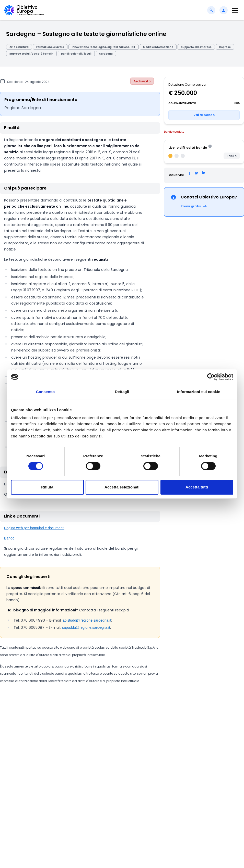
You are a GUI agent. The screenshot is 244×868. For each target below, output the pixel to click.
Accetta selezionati (122, 487)
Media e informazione (158, 47)
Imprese (225, 47)
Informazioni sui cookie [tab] (199, 392)
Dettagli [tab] (122, 392)
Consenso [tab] (45, 392)
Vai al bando (204, 115)
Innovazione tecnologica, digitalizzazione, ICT (104, 47)
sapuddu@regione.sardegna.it (86, 627)
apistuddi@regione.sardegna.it (87, 620)
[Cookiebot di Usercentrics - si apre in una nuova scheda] (211, 377)
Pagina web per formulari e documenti (34, 528)
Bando (9, 538)
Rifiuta (47, 487)
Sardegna (106, 54)
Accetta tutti (197, 487)
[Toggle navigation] (235, 10)
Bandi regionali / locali (76, 54)
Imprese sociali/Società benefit (31, 54)
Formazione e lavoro (50, 47)
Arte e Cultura (19, 47)
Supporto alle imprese (196, 47)
